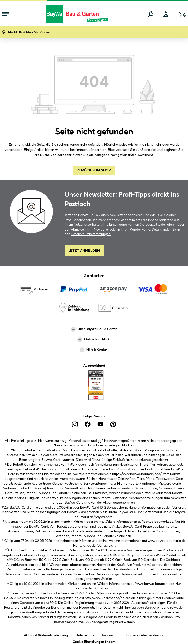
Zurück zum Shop (94, 170)
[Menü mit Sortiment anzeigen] (5, 14)
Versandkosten (80, 441)
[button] (30, 33)
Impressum (110, 635)
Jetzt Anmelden (84, 251)
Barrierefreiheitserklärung (145, 635)
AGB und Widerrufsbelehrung (46, 635)
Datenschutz (85, 635)
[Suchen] (151, 14)
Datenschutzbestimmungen (91, 234)
